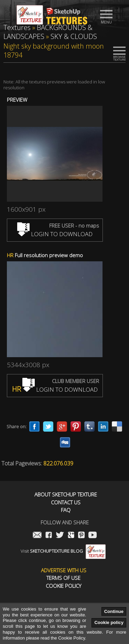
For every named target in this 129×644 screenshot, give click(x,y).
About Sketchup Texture (66, 495)
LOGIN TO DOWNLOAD (55, 234)
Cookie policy (109, 622)
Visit (63, 551)
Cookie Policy (63, 586)
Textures (17, 27)
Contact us (66, 502)
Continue (114, 611)
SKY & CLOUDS (74, 36)
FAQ (66, 510)
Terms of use (63, 578)
